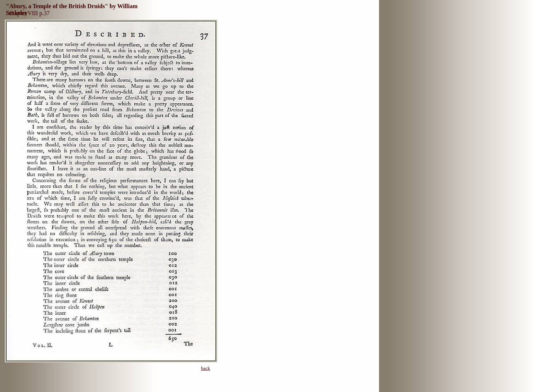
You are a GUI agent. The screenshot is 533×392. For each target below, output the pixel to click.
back (206, 368)
